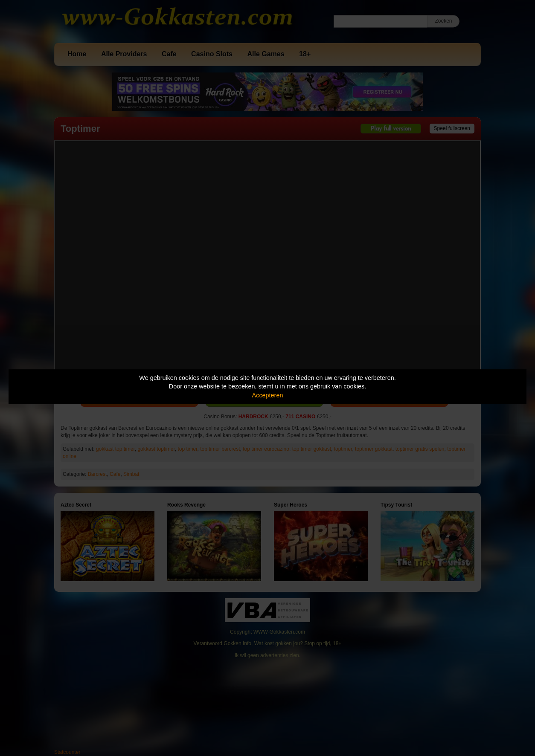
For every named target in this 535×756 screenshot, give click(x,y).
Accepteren (268, 395)
